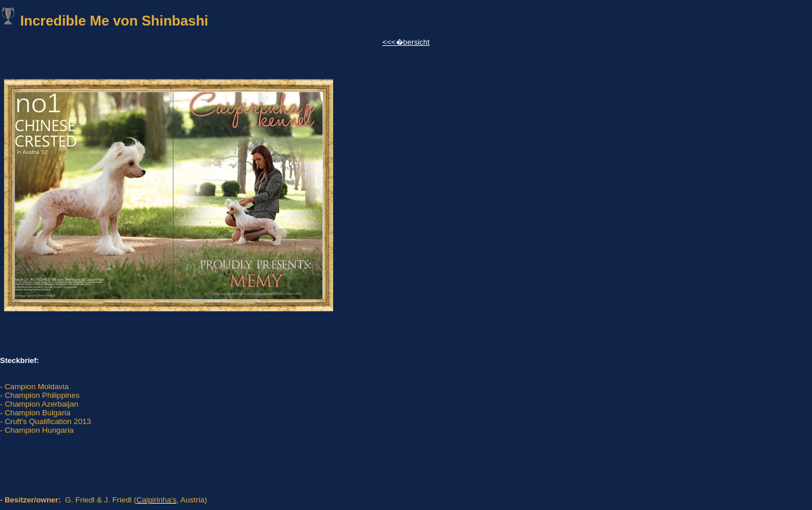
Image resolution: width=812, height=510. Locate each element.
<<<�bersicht (406, 42)
